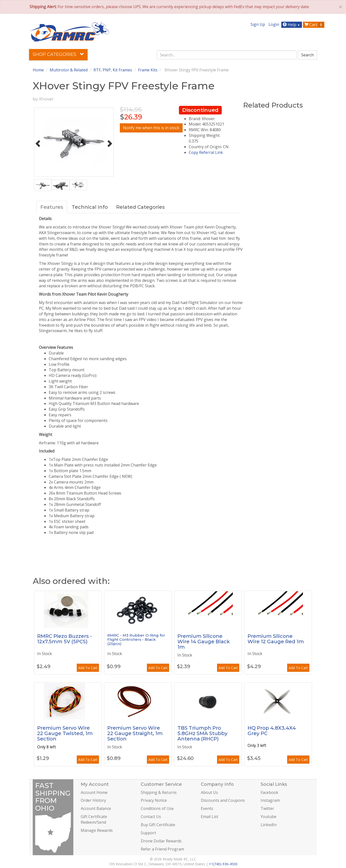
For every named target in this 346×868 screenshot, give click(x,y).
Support (148, 833)
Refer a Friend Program (162, 849)
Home (38, 70)
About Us (209, 792)
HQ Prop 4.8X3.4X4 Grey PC (272, 731)
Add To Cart (88, 668)
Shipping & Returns (159, 792)
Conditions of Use (157, 808)
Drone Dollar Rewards (161, 841)
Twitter (267, 808)
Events (207, 808)
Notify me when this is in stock (151, 128)
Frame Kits (148, 70)
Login (274, 24)
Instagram (270, 800)
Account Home (94, 792)
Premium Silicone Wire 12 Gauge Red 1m (276, 639)
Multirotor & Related (69, 70)
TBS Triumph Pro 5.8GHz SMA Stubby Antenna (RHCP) (202, 733)
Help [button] (292, 25)
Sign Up (258, 24)
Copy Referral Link (206, 152)
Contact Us (151, 817)
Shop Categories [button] (58, 54)
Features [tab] (52, 207)
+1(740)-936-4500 (223, 864)
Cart (314, 25)
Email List (210, 817)
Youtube (268, 817)
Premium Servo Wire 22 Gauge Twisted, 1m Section (65, 733)
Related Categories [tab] (141, 207)
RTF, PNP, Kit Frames (113, 70)
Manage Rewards (97, 830)
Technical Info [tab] (90, 207)
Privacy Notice (154, 800)
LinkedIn (269, 825)
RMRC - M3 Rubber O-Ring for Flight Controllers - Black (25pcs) (136, 639)
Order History (93, 800)
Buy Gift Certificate (158, 825)
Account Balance (96, 808)
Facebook (269, 792)
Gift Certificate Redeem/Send (94, 819)
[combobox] (227, 55)
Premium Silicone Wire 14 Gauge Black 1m (204, 642)
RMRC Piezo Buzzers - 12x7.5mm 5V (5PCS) (64, 639)
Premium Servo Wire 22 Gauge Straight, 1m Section (135, 733)
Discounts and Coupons (223, 800)
